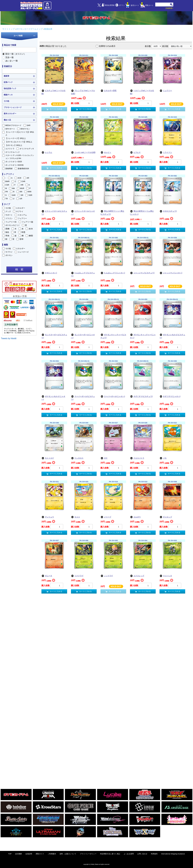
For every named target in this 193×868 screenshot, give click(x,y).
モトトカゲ (48, 458)
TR (7, 199)
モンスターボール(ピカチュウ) (54, 336)
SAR (29, 125)
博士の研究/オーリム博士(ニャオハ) (142, 213)
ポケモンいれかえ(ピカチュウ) (172, 336)
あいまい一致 (12, 61)
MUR (22, 188)
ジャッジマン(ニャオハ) (171, 273)
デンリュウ (48, 517)
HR (22, 185)
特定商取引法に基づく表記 (110, 854)
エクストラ (10, 149)
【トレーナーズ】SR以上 (16, 138)
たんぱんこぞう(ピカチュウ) (83, 274)
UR (21, 199)
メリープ (106, 517)
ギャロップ (166, 517)
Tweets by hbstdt (9, 338)
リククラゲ (77, 576)
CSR (7, 185)
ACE (20, 178)
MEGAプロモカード (13, 125)
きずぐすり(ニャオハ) (170, 397)
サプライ (20, 211)
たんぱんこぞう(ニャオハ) (113, 273)
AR (28, 178)
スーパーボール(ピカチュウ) (83, 398)
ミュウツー (166, 91)
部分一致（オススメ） (16, 54)
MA (13, 188)
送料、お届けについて (68, 854)
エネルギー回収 (108, 91)
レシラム (47, 153)
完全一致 (9, 57)
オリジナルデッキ (27, 149)
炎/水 (31, 229)
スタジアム (22, 215)
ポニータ (47, 576)
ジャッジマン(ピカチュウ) (142, 273)
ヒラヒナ (135, 153)
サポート (9, 215)
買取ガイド (40, 854)
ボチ (104, 458)
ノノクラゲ (107, 576)
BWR (8, 181)
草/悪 (23, 232)
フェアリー (22, 218)
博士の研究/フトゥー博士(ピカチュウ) (112, 213)
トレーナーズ (23, 252)
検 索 (19, 269)
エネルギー (21, 208)
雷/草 (22, 239)
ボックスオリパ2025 (14, 162)
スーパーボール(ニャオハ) (113, 397)
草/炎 (7, 236)
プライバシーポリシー (88, 854)
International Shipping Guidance (173, 854)
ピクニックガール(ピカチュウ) (54, 213)
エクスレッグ (137, 576)
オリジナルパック (13, 152)
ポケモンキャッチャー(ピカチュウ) (113, 336)
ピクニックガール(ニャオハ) (83, 213)
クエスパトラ (137, 458)
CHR (23, 181)
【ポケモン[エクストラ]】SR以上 (19, 142)
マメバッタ (166, 576)
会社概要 (18, 854)
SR (22, 195)
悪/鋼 (7, 229)
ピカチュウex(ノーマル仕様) (53, 92)
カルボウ (135, 517)
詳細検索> (169, 8)
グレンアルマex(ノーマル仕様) (83, 92)
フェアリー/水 (11, 222)
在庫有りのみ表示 (107, 46)
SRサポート (10, 129)
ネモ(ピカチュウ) (168, 211)
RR (21, 192)
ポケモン (9, 255)
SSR (30, 195)
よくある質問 (129, 854)
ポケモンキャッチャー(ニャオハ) (143, 336)
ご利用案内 (52, 854)
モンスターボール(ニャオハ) (83, 336)
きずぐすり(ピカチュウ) (141, 397)
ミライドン (166, 153)
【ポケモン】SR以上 (14, 145)
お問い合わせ (142, 854)
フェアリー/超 (27, 222)
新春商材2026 (23, 169)
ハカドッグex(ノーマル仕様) (142, 92)
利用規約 (154, 854)
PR (7, 192)
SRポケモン (25, 129)
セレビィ (106, 153)
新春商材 (9, 169)
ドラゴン (9, 218)
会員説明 (29, 854)
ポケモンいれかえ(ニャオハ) (53, 398)
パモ (163, 458)
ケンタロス (77, 458)
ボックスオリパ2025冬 (15, 165)
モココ (75, 517)
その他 (8, 208)
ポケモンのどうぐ (13, 225)
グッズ (8, 211)
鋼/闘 (31, 236)
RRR (29, 192)
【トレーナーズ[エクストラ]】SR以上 (20, 133)
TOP (10, 854)
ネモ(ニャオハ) (49, 273)
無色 (7, 232)
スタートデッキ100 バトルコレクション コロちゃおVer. (20, 157)
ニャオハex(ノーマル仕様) (83, 153)
